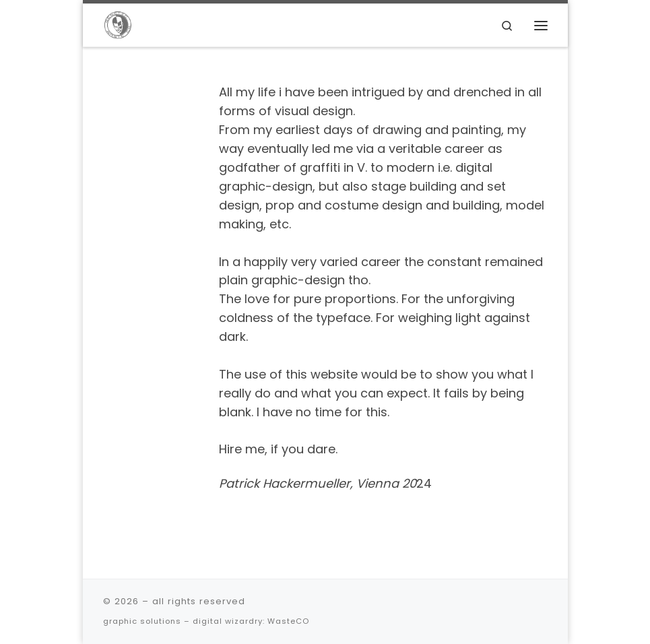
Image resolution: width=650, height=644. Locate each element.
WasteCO (288, 621)
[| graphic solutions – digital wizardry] (118, 24)
